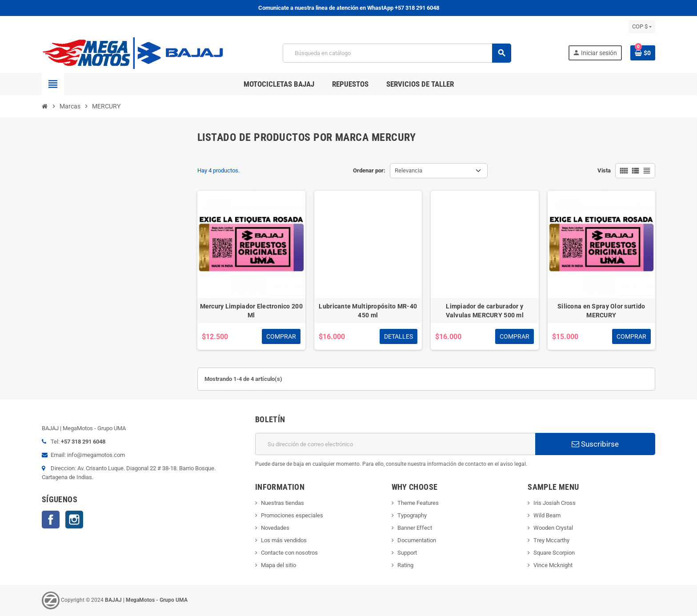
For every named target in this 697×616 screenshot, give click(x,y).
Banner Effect (415, 528)
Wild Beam (547, 515)
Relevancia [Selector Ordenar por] (409, 170)
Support (407, 553)
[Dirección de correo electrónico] (395, 444)
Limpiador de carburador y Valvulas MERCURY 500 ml (485, 311)
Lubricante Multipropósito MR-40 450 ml (368, 311)
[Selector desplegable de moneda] (642, 27)
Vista (604, 170)
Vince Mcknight (553, 565)
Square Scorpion (554, 553)
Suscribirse (595, 444)
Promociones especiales (292, 515)
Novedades (275, 528)
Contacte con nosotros (289, 553)
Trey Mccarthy (551, 540)
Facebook (51, 520)
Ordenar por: (369, 170)
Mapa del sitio (278, 565)
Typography (412, 515)
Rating (405, 565)
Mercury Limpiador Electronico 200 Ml (251, 311)
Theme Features (418, 503)
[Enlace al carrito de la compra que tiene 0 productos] (643, 53)
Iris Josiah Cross (555, 503)
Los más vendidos (284, 540)
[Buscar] (397, 53)
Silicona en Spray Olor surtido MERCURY (601, 311)
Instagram (74, 520)
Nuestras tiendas (282, 503)
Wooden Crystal (553, 528)
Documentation (417, 540)
